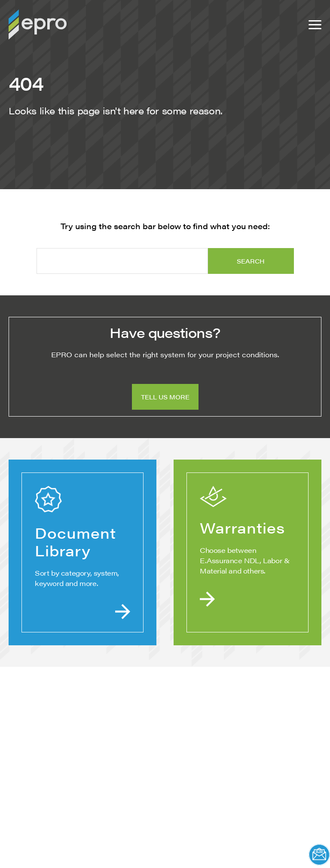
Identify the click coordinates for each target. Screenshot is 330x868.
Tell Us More (165, 397)
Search (251, 261)
